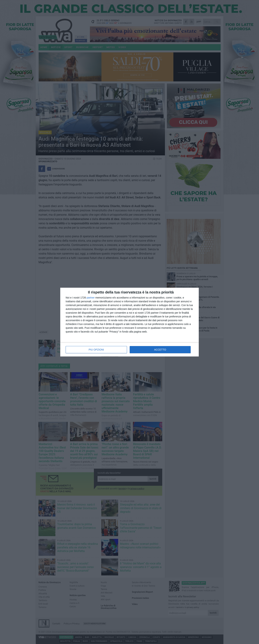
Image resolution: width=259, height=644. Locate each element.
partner (91, 298)
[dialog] (129, 322)
